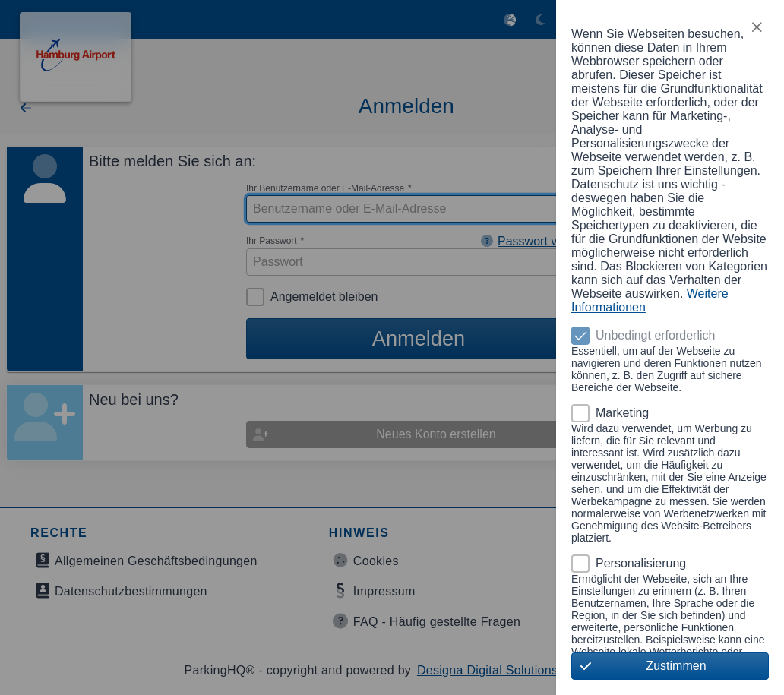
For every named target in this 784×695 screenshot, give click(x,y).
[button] (757, 27)
